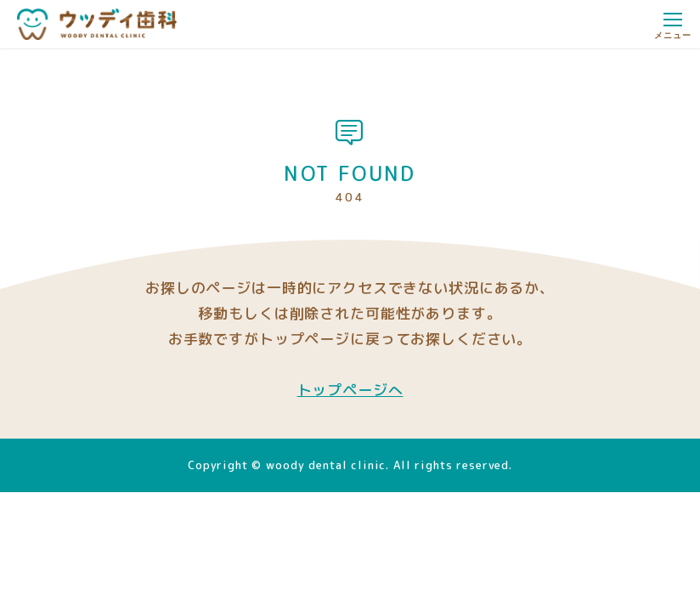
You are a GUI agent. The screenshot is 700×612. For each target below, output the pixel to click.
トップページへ (350, 390)
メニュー (672, 29)
